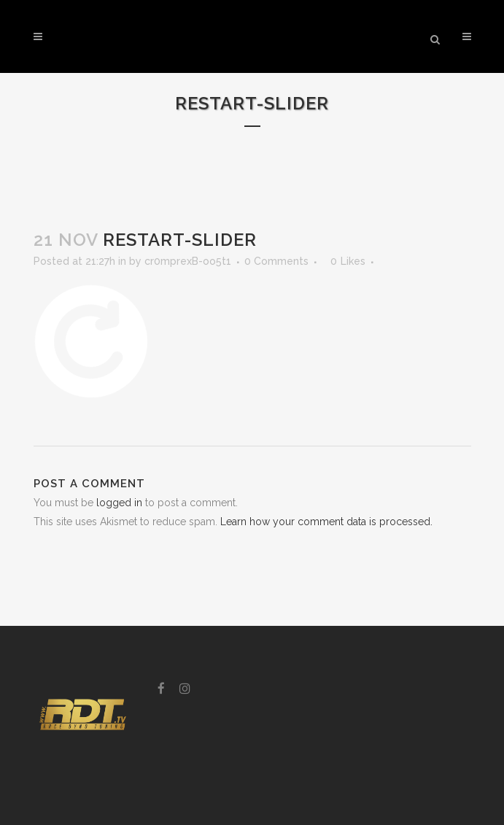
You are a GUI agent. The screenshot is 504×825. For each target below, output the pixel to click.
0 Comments (276, 261)
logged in (119, 503)
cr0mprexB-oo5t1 (188, 261)
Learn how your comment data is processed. (326, 522)
